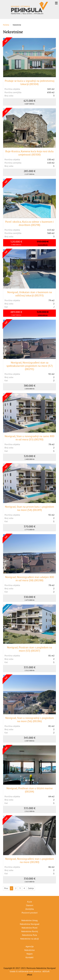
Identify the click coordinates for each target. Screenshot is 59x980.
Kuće (30, 902)
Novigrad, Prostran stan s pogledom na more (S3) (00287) (29, 649)
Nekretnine (29, 950)
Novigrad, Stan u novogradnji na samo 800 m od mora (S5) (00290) (29, 438)
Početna (6, 25)
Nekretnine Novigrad (30, 924)
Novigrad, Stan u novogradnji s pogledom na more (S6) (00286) (30, 720)
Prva (6, 888)
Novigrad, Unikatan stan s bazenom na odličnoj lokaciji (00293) (30, 294)
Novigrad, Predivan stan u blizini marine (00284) (30, 790)
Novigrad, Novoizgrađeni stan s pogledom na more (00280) (30, 860)
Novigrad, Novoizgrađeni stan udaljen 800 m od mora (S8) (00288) (30, 579)
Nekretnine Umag (29, 920)
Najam (30, 954)
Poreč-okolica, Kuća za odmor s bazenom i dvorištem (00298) (29, 223)
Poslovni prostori (30, 913)
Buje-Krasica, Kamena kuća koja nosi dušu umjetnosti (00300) (29, 153)
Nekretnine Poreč (30, 928)
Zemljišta (30, 909)
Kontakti (29, 957)
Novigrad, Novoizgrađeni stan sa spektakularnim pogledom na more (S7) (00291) (30, 366)
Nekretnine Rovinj (30, 931)
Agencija (30, 946)
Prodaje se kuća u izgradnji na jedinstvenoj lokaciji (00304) (30, 82)
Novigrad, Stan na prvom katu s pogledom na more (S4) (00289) (29, 508)
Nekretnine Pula (29, 935)
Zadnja (31, 888)
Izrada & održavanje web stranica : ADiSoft (30, 971)
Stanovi (30, 905)
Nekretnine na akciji (29, 939)
